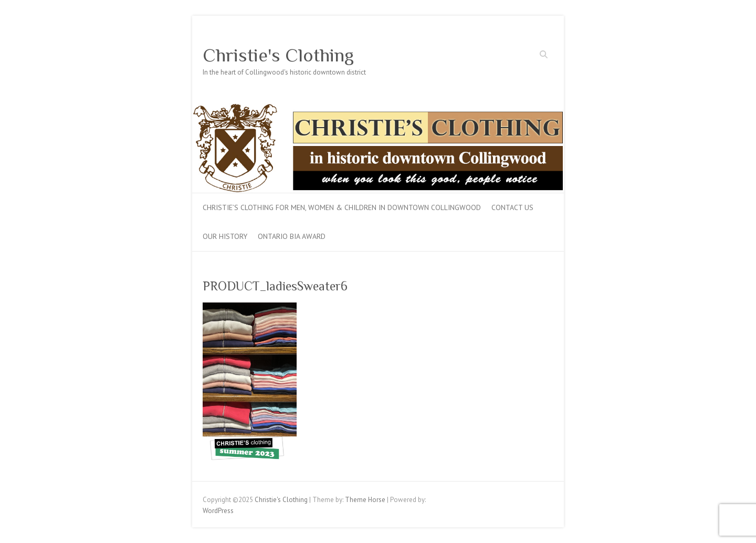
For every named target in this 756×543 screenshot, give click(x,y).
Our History (225, 236)
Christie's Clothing (278, 55)
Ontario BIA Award (292, 236)
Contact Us (512, 207)
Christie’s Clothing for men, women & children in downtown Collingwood (342, 207)
